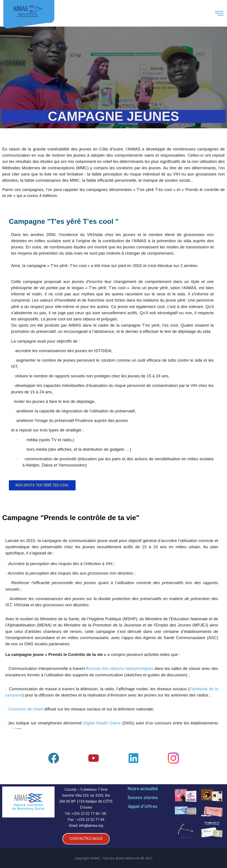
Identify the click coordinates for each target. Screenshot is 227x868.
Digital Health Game (102, 723)
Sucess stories (143, 798)
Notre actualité (143, 789)
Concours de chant (26, 709)
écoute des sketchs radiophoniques (121, 668)
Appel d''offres (143, 806)
